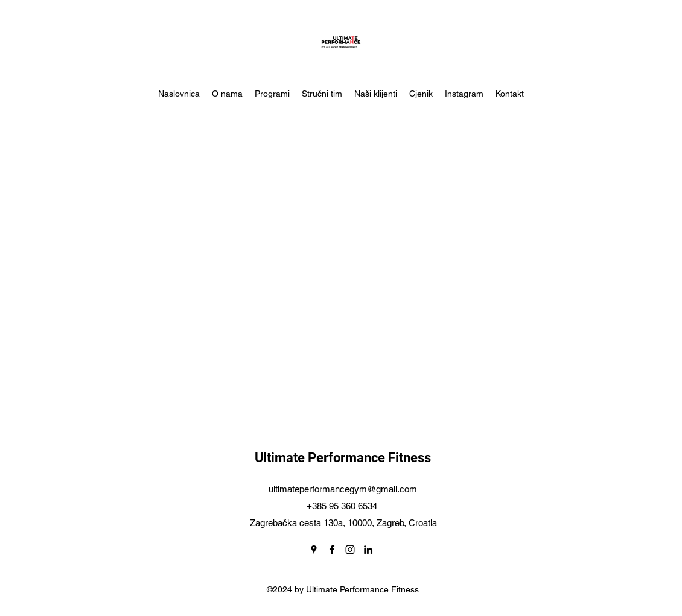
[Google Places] (314, 550)
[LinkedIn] (368, 550)
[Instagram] (350, 550)
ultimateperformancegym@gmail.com (343, 489)
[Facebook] (332, 550)
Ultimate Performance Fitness (343, 458)
